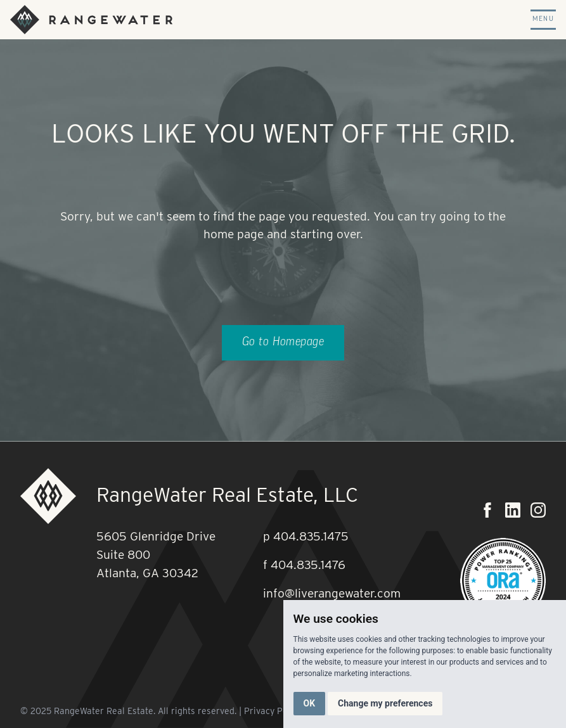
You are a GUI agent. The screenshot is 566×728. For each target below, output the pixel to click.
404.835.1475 (311, 536)
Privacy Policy (273, 711)
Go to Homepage (283, 342)
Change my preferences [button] (385, 703)
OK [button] (310, 703)
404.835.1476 (308, 565)
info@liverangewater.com (332, 593)
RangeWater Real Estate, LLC (227, 495)
